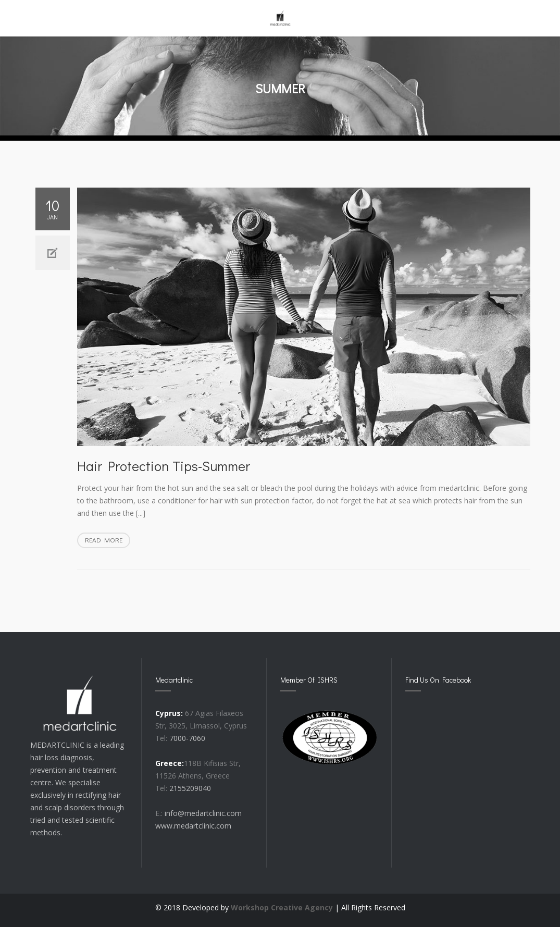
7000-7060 (187, 738)
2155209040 (190, 788)
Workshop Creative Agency (282, 907)
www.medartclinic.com (193, 826)
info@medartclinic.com (203, 813)
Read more (108, 541)
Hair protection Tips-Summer (164, 466)
